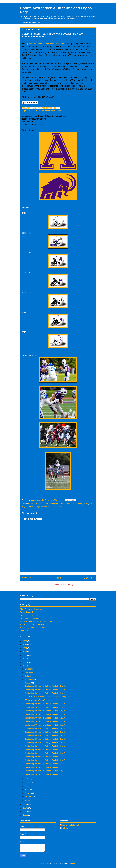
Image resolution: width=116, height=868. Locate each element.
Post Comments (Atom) (64, 585)
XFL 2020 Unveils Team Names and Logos (42, 700)
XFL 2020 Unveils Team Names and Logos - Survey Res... (48, 697)
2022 (25, 655)
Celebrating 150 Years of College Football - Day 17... (46, 750)
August (28, 683)
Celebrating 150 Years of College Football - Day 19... (46, 686)
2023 (25, 652)
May (27, 786)
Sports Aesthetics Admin (72, 825)
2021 (25, 659)
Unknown (66, 828)
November (29, 673)
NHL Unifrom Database (29, 618)
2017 (25, 808)
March (28, 793)
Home (59, 578)
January (28, 800)
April (27, 789)
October (28, 676)
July (27, 779)
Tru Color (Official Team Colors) (33, 628)
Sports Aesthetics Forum (32, 22)
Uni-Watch (24, 631)
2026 (25, 641)
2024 (25, 648)
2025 (25, 645)
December (29, 669)
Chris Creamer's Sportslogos (32, 609)
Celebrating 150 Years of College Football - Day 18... (46, 714)
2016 (25, 811)
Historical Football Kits (29, 615)
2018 (25, 804)
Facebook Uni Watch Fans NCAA (62, 504)
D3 (47, 504)
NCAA (86, 504)
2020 (25, 662)
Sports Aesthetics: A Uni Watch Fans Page (37, 621)
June (27, 782)
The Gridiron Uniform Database (33, 625)
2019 (25, 666)
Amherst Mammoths (36, 504)
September (30, 680)
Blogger (72, 863)
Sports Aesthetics (55, 507)
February (29, 796)
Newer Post (28, 578)
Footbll (79, 504)
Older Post (89, 578)
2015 (25, 815)
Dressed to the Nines (28, 612)
